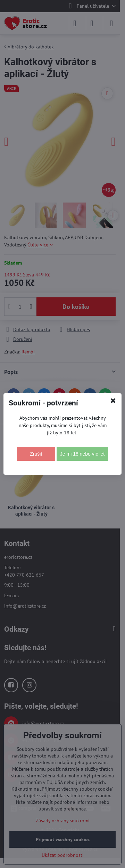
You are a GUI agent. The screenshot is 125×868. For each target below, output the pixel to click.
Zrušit (36, 454)
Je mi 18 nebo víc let (82, 454)
